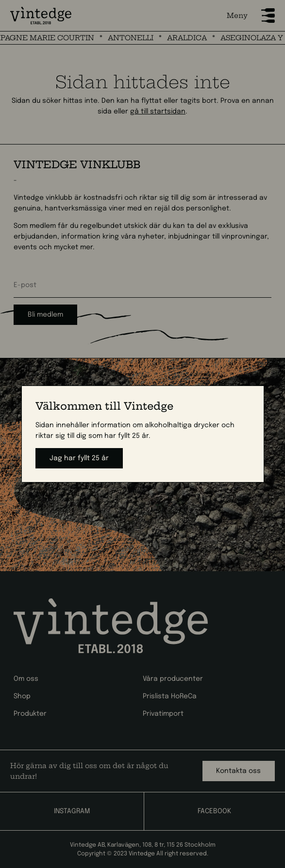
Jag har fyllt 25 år (79, 458)
